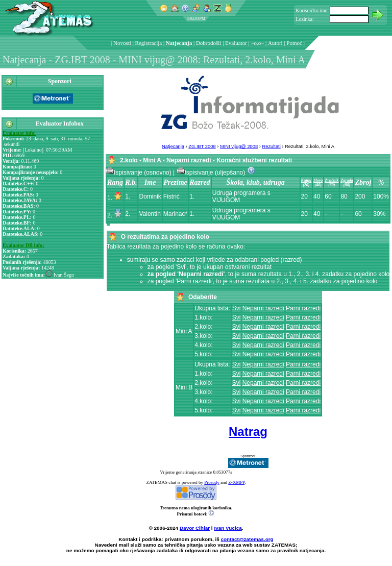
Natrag (248, 432)
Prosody (212, 482)
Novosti (122, 43)
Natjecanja (179, 43)
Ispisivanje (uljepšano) (212, 173)
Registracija (149, 43)
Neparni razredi (263, 308)
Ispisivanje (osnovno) (139, 173)
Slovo (318, 180)
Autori (275, 43)
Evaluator (236, 43)
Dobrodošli (209, 43)
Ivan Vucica (228, 528)
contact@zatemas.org (247, 539)
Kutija (306, 180)
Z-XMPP (236, 482)
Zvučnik (332, 180)
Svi (237, 308)
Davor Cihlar (195, 528)
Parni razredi (303, 308)
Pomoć (294, 43)
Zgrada (347, 180)
